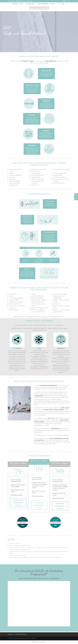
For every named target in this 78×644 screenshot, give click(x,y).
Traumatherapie (30, 4)
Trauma (52, 4)
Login (69, 1)
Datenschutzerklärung (21, 634)
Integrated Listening (14, 544)
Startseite (15, 4)
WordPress (33, 638)
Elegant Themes (19, 638)
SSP (59, 4)
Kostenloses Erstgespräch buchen (18, 503)
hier (64, 317)
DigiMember (44, 642)
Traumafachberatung (43, 4)
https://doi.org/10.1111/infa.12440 (17, 555)
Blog (63, 4)
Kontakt (65, 1)
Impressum (11, 634)
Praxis (21, 4)
